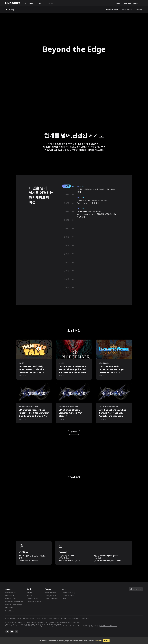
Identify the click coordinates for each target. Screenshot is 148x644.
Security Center (32, 599)
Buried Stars (10, 611)
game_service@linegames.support (50, 624)
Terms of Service (53, 618)
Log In (117, 3)
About (51, 3)
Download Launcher (131, 3)
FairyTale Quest (11, 599)
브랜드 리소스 (127, 10)
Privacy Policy (41, 618)
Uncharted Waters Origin (14, 605)
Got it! (106, 641)
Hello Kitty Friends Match (14, 602)
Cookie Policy (85, 618)
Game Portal (30, 3)
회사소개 (10, 9)
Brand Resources (68, 596)
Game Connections (52, 599)
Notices (30, 596)
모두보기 (74, 432)
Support (42, 3)
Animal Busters (11, 592)
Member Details (51, 592)
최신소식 (139, 10)
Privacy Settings (51, 596)
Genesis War (10, 596)
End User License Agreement (70, 618)
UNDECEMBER (10, 608)
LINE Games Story (69, 592)
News (64, 599)
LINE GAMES (13, 3)
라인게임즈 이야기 (112, 10)
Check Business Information (109, 626)
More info (98, 641)
